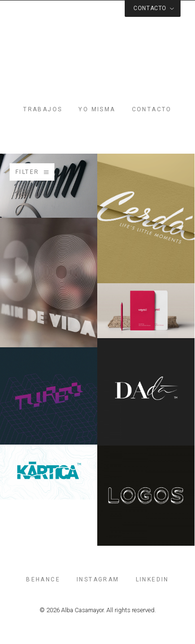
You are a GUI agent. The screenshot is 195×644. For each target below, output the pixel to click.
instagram (98, 579)
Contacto (152, 109)
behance (43, 579)
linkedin (152, 579)
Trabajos (43, 109)
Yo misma (97, 109)
